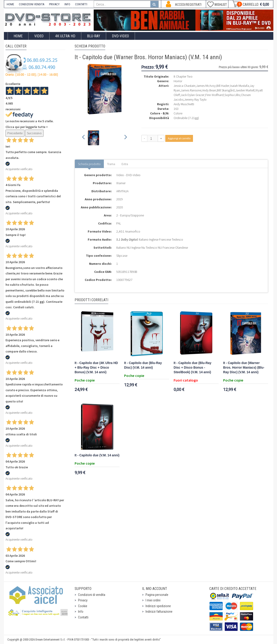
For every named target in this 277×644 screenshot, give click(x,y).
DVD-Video (120, 36)
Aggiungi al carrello (179, 138)
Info (81, 612)
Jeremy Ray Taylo (195, 99)
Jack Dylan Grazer (193, 95)
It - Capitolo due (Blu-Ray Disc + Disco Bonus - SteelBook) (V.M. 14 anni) (192, 368)
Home (18, 36)
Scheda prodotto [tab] (89, 164)
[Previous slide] (84, 138)
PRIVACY (54, 4)
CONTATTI (81, 4)
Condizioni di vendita (92, 595)
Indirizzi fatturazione (159, 612)
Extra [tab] (125, 164)
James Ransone (191, 90)
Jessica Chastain (184, 86)
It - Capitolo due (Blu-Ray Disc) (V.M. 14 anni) (143, 365)
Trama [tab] (111, 164)
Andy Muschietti (184, 104)
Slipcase (122, 256)
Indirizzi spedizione (158, 606)
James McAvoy (206, 86)
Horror (178, 81)
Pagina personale (157, 595)
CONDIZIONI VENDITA (32, 4)
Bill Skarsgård (226, 90)
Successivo (34, 133)
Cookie (83, 606)
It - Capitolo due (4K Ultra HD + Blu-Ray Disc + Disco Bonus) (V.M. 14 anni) (96, 368)
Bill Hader (223, 86)
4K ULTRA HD (65, 36)
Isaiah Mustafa (240, 86)
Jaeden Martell (245, 90)
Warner (121, 183)
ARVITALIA (122, 191)
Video (39, 36)
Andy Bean (209, 90)
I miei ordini (153, 600)
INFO (67, 4)
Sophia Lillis (232, 95)
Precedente (15, 133)
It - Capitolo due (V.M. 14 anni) (97, 455)
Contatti (83, 617)
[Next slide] (125, 138)
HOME (10, 4)
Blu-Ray (94, 36)
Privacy (83, 600)
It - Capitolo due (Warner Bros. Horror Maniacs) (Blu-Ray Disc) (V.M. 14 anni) (244, 368)
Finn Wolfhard (214, 95)
